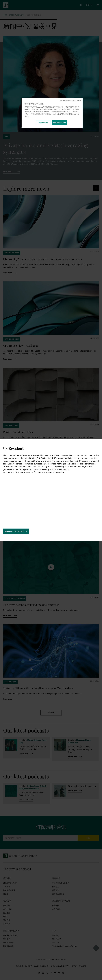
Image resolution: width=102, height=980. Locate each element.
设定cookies (43, 123)
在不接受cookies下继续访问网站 (70, 101)
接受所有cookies (60, 123)
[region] (52, 113)
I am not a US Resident (14, 537)
